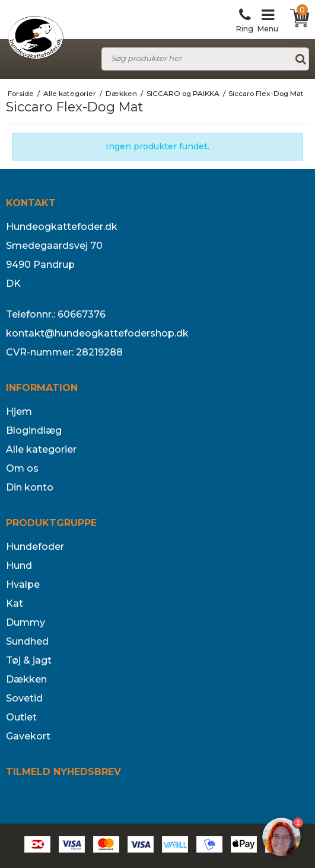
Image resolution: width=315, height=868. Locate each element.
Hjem (19, 411)
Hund (19, 566)
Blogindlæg (34, 430)
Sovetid (24, 698)
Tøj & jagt (29, 660)
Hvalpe (23, 584)
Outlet (21, 717)
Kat (15, 603)
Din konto (30, 487)
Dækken (26, 679)
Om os (22, 468)
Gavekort (28, 736)
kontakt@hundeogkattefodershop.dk (97, 333)
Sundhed (27, 641)
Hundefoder (35, 547)
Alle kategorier (41, 449)
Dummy (26, 622)
